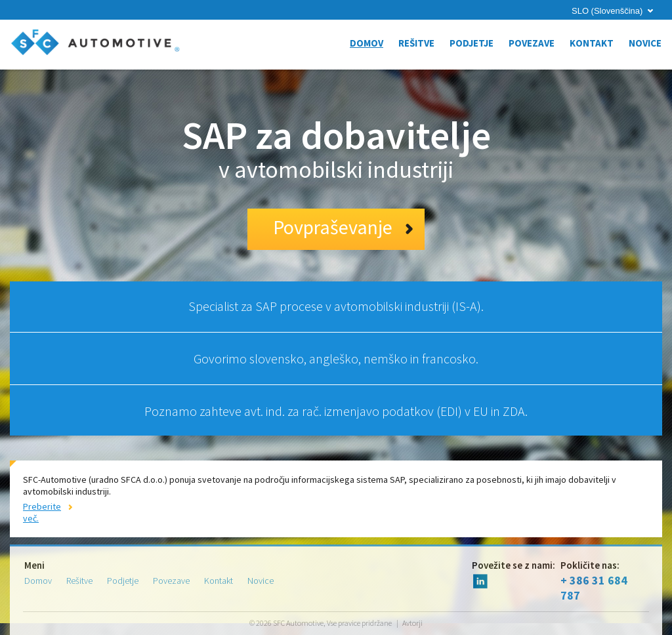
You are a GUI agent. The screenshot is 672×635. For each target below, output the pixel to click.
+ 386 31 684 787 (605, 581)
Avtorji (412, 623)
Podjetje (472, 43)
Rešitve (416, 43)
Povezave (532, 43)
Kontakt (592, 43)
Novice (645, 43)
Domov (367, 43)
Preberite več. (42, 512)
